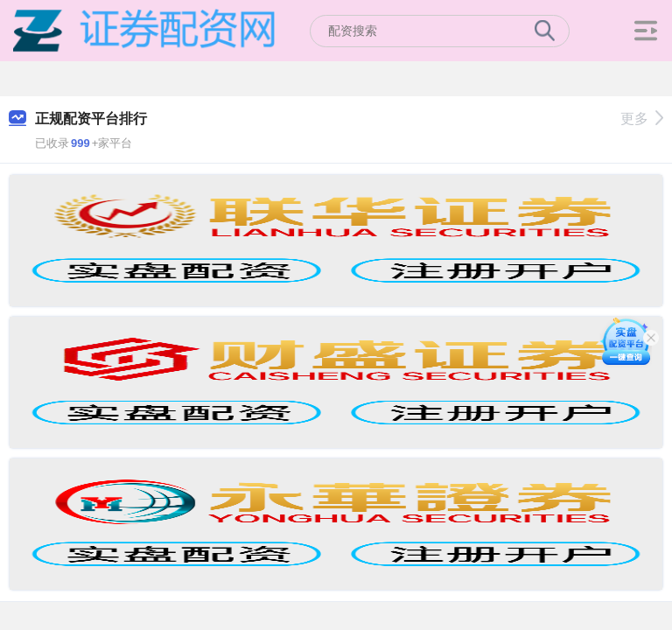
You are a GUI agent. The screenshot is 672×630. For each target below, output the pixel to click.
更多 (642, 119)
